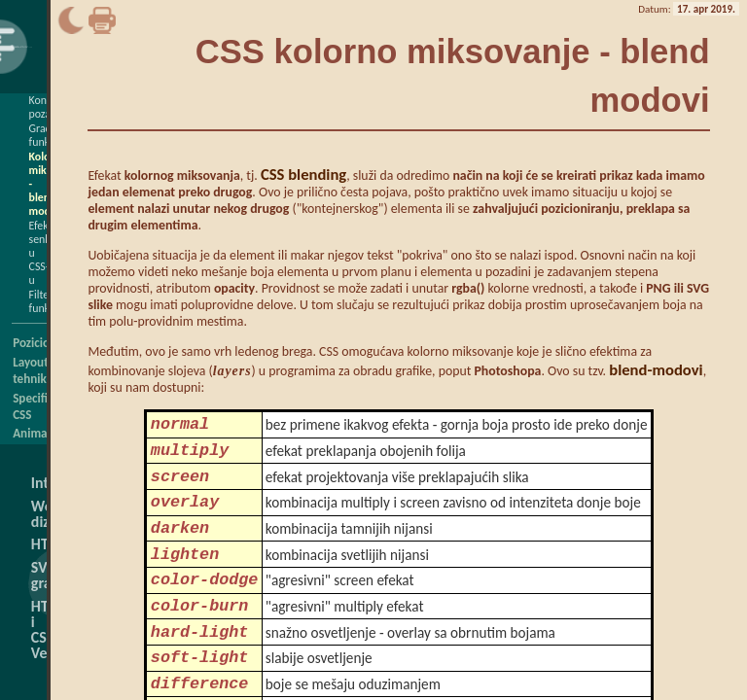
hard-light (200, 665)
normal (180, 426)
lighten (185, 576)
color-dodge (205, 605)
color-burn (200, 635)
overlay (185, 516)
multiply (190, 456)
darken (180, 546)
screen (180, 487)
